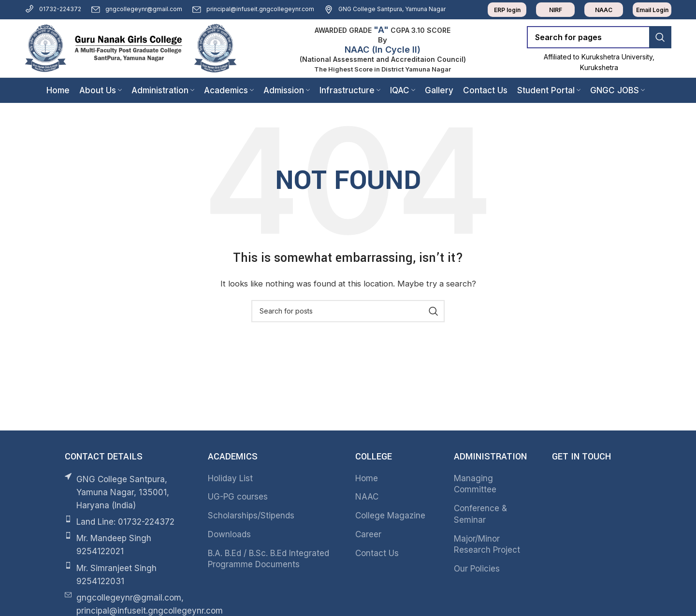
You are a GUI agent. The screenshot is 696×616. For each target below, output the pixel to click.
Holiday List (230, 478)
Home (367, 478)
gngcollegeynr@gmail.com (137, 9)
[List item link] (127, 522)
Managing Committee (475, 484)
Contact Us (377, 553)
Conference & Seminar (480, 514)
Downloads (229, 534)
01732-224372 (53, 9)
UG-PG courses (238, 497)
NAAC (367, 497)
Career (368, 534)
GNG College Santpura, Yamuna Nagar (385, 9)
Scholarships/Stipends (251, 516)
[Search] (599, 37)
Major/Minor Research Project (487, 544)
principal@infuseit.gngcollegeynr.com (253, 9)
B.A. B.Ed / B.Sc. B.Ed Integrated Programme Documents (268, 559)
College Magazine (390, 516)
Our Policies (477, 569)
